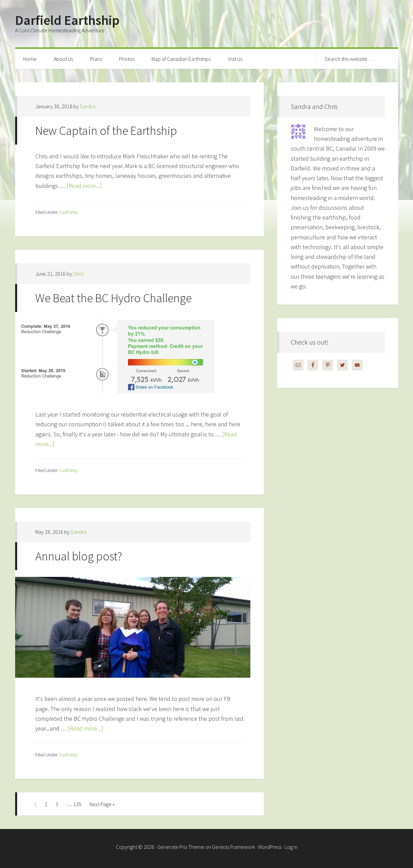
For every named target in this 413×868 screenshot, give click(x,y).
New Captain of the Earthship (106, 131)
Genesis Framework (234, 847)
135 (77, 804)
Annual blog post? (79, 556)
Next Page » (102, 804)
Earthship (69, 212)
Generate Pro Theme (181, 847)
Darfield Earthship (67, 20)
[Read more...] (84, 186)
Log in (291, 847)
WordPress (270, 847)
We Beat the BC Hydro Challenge (113, 298)
